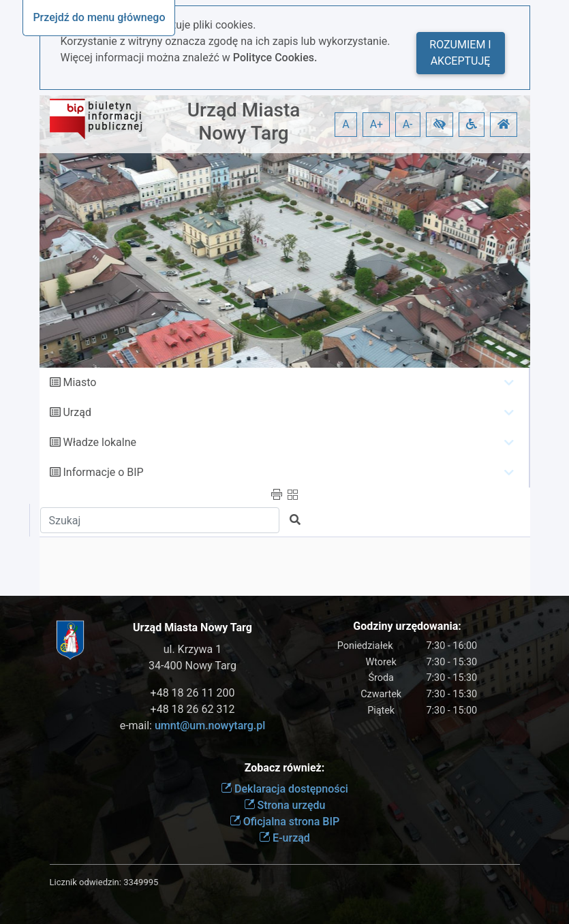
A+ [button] (377, 124)
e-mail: (193, 726)
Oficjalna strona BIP (284, 822)
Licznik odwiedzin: (86, 882)
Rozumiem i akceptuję (460, 53)
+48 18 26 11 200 (193, 693)
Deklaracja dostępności (284, 789)
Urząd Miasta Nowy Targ (244, 122)
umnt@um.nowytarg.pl (210, 726)
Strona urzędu (285, 805)
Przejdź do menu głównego (99, 17)
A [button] (345, 124)
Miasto (79, 382)
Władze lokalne (99, 442)
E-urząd (284, 838)
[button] (440, 125)
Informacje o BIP (103, 472)
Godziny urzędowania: (407, 626)
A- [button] (408, 124)
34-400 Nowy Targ (193, 666)
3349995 (141, 882)
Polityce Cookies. (275, 58)
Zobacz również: (285, 768)
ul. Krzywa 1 (193, 649)
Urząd (77, 412)
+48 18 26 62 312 (193, 709)
